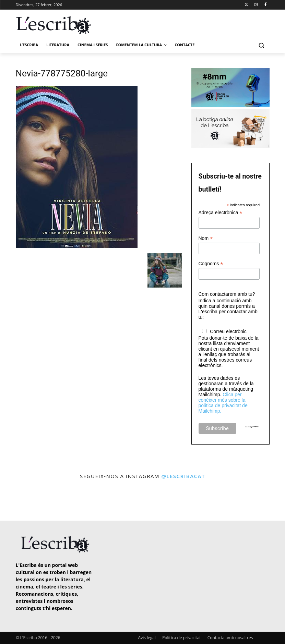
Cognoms (211, 264)
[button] (262, 45)
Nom (206, 238)
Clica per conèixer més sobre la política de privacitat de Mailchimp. (223, 403)
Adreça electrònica (221, 213)
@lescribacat (183, 476)
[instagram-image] (16, 501)
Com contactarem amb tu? (227, 294)
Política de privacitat (181, 638)
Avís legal (147, 638)
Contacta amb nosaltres (230, 638)
